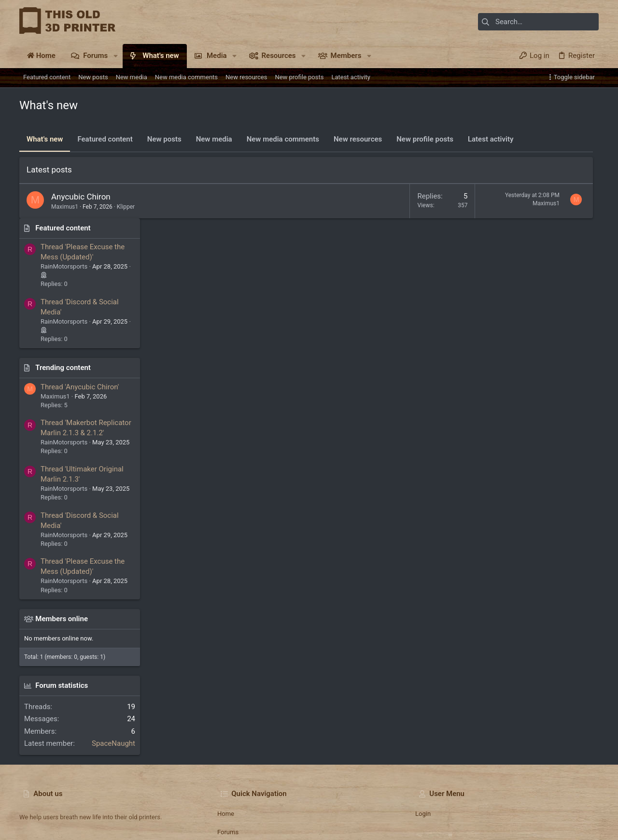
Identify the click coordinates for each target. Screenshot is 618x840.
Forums (228, 741)
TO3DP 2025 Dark (69, 804)
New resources (358, 139)
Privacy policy (510, 804)
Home (226, 722)
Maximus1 (65, 207)
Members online (520, 527)
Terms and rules (463, 804)
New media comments (283, 139)
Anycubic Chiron (81, 197)
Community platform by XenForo (104, 828)
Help (541, 804)
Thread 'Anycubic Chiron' (538, 296)
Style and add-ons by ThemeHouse (241, 828)
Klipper (126, 207)
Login (423, 722)
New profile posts (425, 139)
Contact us (233, 760)
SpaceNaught (572, 653)
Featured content (105, 139)
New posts (164, 139)
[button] (116, 56)
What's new (45, 139)
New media (214, 139)
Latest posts (49, 170)
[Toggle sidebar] (572, 77)
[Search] (538, 22)
